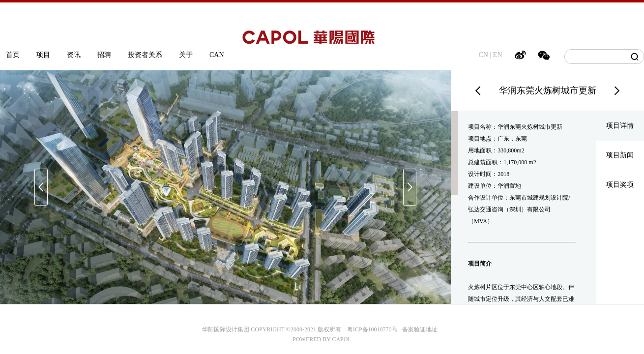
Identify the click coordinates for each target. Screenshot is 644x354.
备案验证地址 (418, 329)
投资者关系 (145, 55)
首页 (13, 55)
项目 (43, 55)
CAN (217, 55)
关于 (186, 55)
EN (498, 55)
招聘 (104, 55)
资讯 (74, 55)
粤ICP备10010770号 (372, 329)
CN (483, 55)
